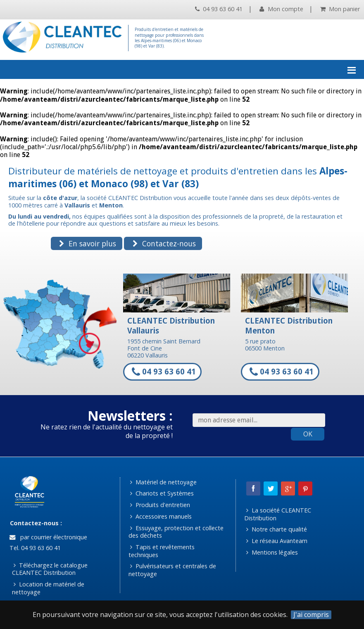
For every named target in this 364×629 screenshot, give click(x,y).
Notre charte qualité (277, 529)
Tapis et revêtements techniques (162, 551)
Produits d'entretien (160, 505)
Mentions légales (272, 552)
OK (308, 434)
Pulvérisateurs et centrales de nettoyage (172, 570)
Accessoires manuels (161, 516)
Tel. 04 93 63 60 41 (34, 548)
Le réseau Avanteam (277, 541)
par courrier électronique (48, 537)
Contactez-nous (164, 243)
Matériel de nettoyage (163, 482)
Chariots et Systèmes (162, 493)
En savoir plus (88, 243)
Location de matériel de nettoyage (48, 588)
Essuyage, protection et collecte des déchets (176, 532)
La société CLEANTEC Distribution (278, 514)
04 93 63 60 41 (219, 9)
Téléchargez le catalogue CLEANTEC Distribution (50, 569)
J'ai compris (311, 615)
